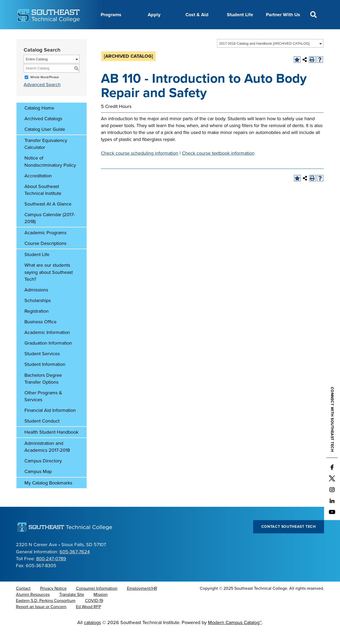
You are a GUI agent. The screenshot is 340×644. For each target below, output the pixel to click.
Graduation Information (48, 356)
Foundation (189, 35)
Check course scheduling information (140, 166)
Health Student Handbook (51, 445)
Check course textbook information (218, 166)
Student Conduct (42, 434)
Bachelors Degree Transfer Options (43, 392)
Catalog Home (39, 121)
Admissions (36, 303)
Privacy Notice (53, 602)
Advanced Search (42, 98)
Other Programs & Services (43, 409)
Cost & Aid (197, 15)
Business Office (41, 335)
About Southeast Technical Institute (43, 203)
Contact (23, 602)
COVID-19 (94, 614)
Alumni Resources (33, 608)
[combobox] (270, 57)
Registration (37, 324)
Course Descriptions (45, 257)
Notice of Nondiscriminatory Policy (50, 175)
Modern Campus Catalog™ (235, 636)
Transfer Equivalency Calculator (46, 157)
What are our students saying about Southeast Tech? (49, 285)
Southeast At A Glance (48, 217)
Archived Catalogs (43, 132)
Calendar (116, 35)
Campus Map (38, 485)
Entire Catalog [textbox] (37, 72)
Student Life (240, 15)
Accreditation (38, 189)
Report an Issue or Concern (41, 620)
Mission (101, 608)
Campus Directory (43, 474)
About (58, 35)
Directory (142, 35)
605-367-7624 (75, 565)
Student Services (42, 367)
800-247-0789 (51, 572)
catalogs (92, 636)
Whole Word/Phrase (45, 90)
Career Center (85, 35)
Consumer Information (97, 602)
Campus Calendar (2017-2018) (50, 231)
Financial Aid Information (50, 424)
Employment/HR (142, 602)
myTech (216, 35)
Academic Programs (45, 246)
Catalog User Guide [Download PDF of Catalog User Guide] (45, 143)
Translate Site (72, 608)
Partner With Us (283, 15)
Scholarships (38, 314)
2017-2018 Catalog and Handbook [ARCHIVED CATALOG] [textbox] (264, 57)
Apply (154, 15)
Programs (111, 15)
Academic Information (47, 346)
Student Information (45, 378)
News (165, 35)
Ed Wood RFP (88, 620)
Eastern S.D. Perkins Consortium (46, 614)
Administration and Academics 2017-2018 (47, 460)
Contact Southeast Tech (289, 540)
